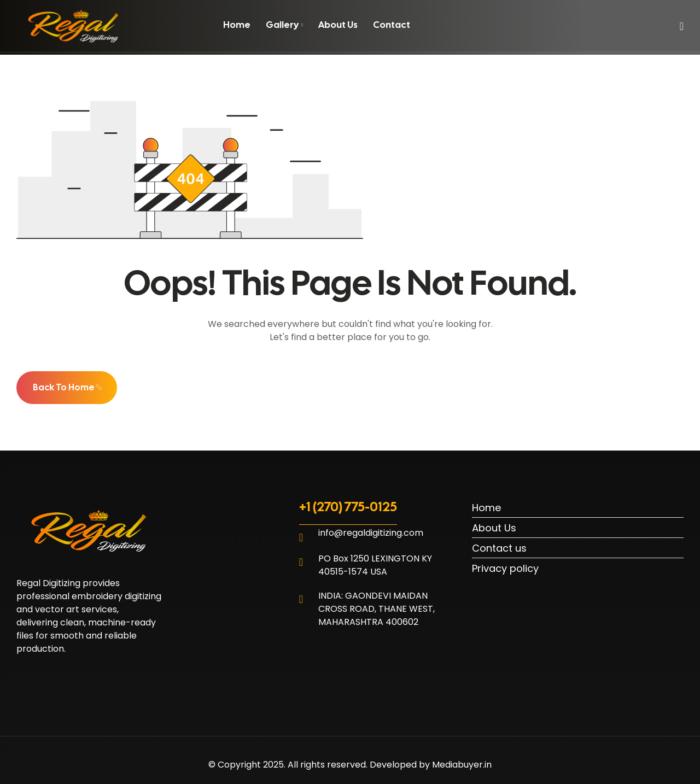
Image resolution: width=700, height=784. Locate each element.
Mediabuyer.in (462, 765)
